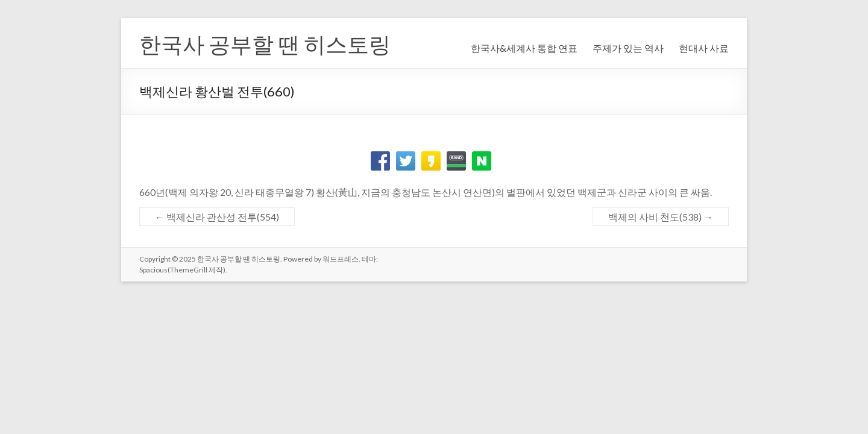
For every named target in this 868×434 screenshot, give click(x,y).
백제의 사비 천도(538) (661, 217)
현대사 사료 (704, 48)
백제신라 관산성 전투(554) (217, 217)
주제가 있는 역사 (628, 48)
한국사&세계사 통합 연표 (524, 48)
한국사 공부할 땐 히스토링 (265, 44)
